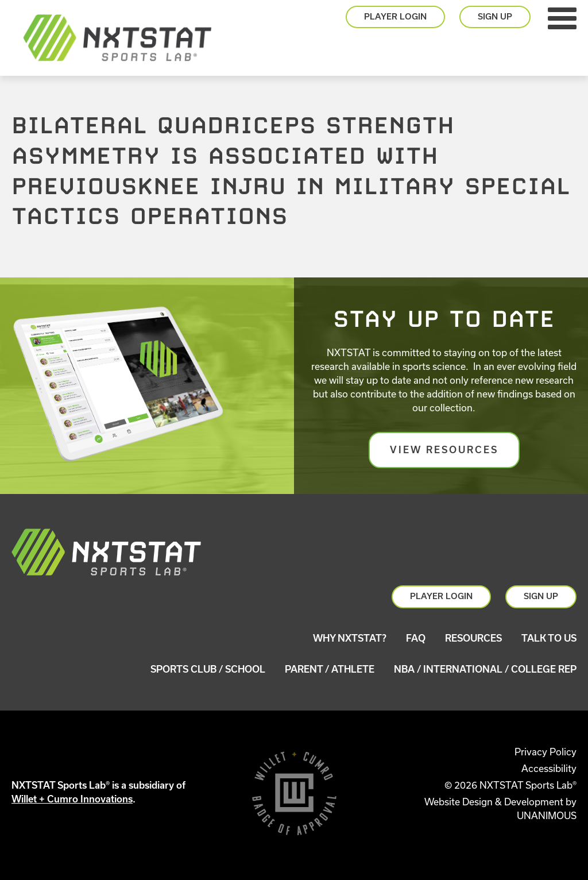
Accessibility (549, 768)
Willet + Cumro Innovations (72, 799)
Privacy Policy (546, 752)
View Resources (444, 450)
